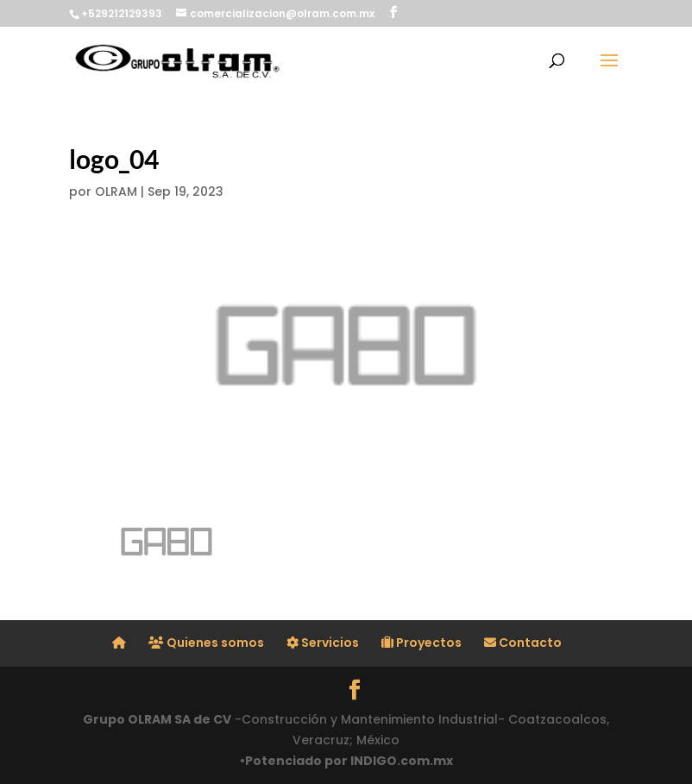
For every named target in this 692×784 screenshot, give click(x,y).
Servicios (323, 643)
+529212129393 (122, 13)
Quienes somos (206, 643)
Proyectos (421, 643)
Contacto (523, 643)
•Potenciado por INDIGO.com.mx (346, 761)
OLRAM (116, 191)
